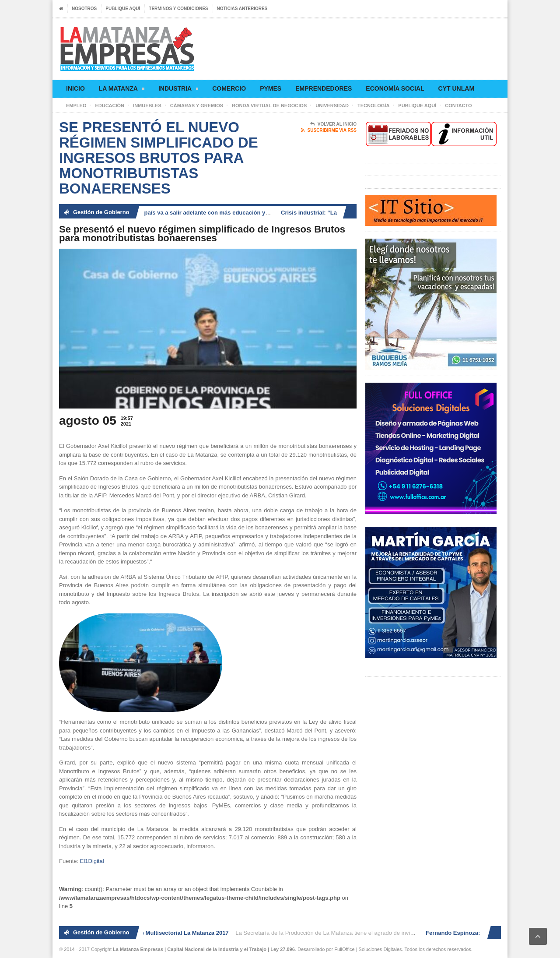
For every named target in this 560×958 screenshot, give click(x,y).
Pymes (271, 88)
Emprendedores (324, 88)
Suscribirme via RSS (329, 130)
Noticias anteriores (242, 9)
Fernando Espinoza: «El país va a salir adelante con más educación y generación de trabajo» (206, 213)
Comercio (229, 88)
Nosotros (84, 9)
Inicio (75, 88)
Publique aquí (123, 9)
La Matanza (122, 90)
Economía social (395, 88)
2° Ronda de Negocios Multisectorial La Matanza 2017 (158, 933)
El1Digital (92, 861)
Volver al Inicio (333, 124)
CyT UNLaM (456, 88)
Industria (178, 90)
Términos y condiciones (178, 9)
